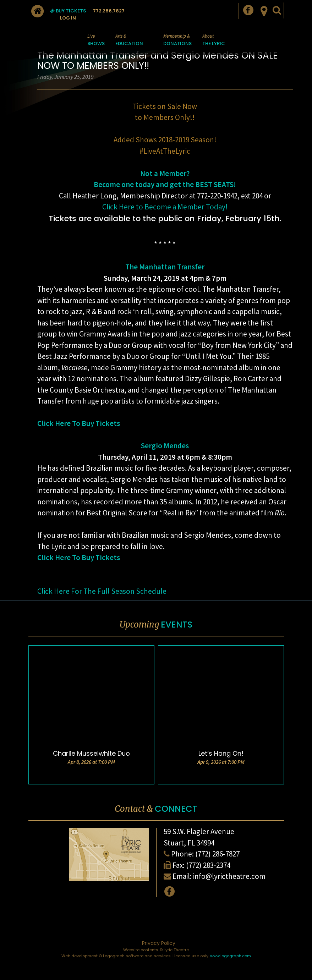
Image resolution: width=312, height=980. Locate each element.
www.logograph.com (231, 956)
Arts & (129, 40)
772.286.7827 (109, 11)
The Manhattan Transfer (165, 267)
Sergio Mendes (165, 446)
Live (96, 40)
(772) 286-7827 (217, 854)
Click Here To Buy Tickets (79, 423)
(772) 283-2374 (208, 865)
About (214, 40)
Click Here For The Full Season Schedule (102, 591)
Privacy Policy (159, 943)
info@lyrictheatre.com (229, 876)
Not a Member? (165, 173)
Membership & (177, 40)
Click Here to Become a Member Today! (165, 207)
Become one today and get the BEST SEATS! (165, 184)
